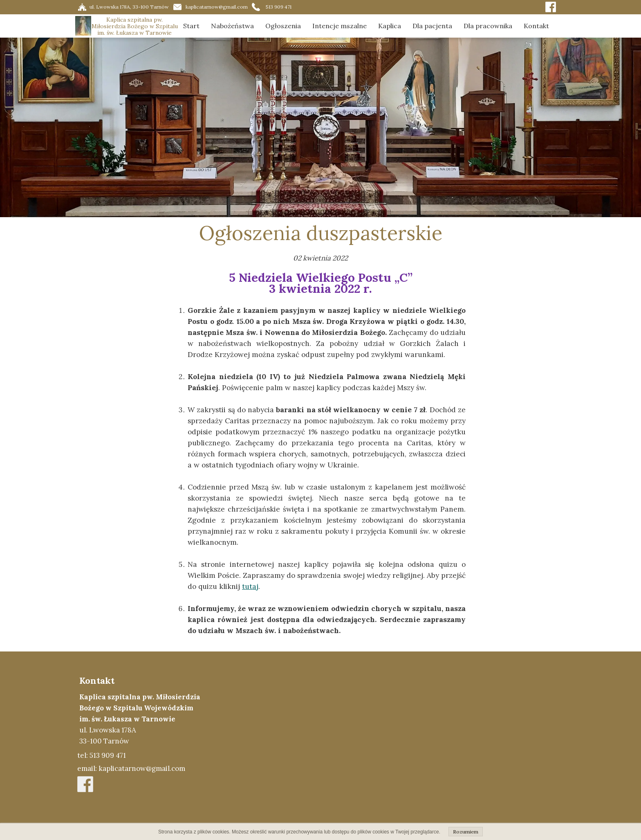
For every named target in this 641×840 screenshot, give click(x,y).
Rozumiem (466, 832)
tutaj (250, 586)
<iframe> (397, 746)
